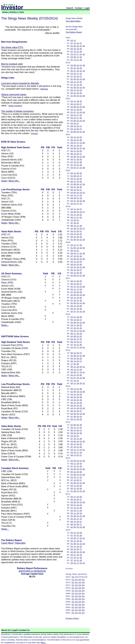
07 (72, 43)
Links (21, 12)
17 (78, 54)
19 (78, 49)
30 (84, 46)
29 (84, 71)
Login (87, 8)
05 (72, 49)
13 (75, 76)
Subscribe (20, 543)
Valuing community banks (14, 94)
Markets (44, 89)
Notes (4, 181)
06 (72, 104)
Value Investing (15, 106)
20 (78, 76)
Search (70, 8)
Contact (79, 8)
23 (81, 79)
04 (72, 40)
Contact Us (24, 630)
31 (84, 54)
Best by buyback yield (12, 64)
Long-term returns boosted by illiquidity (20, 83)
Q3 (80, 580)
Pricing (34, 133)
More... (43, 643)
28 (81, 52)
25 (81, 49)
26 (81, 68)
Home (5, 12)
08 (75, 96)
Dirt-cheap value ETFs (12, 47)
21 (78, 43)
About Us (6, 630)
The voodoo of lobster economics (17, 111)
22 (81, 46)
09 (75, 46)
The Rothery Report (74, 32)
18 (78, 101)
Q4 (83, 580)
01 (72, 46)
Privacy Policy (72, 618)
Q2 (76, 580)
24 (81, 54)
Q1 (73, 577)
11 (75, 40)
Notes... (5, 325)
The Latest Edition (73, 21)
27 (81, 43)
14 (75, 43)
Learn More (7, 543)
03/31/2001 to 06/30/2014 (32, 571)
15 (78, 71)
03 (72, 54)
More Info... (14, 181)
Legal (14, 630)
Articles (13, 12)
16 (78, 46)
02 (72, 79)
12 (75, 68)
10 (75, 49)
